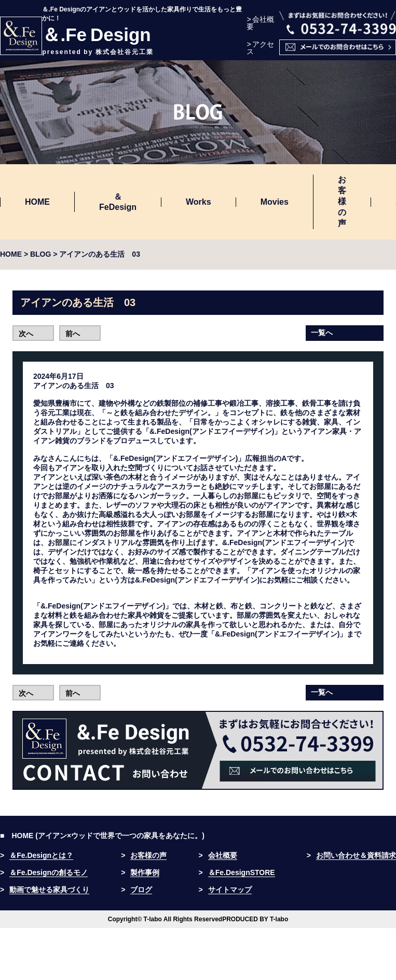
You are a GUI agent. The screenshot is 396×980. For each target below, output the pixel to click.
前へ (73, 334)
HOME (37, 202)
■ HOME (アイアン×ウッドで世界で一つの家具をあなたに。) (102, 836)
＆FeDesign (118, 202)
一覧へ (322, 333)
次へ (26, 334)
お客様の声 (342, 201)
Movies (275, 202)
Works (199, 202)
